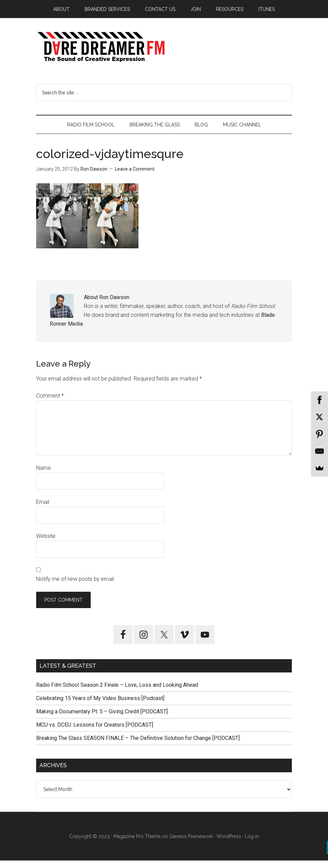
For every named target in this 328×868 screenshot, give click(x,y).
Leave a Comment (135, 176)
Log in (252, 843)
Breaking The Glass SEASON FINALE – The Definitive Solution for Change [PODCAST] (138, 746)
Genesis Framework (191, 843)
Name (43, 475)
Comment (50, 403)
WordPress (229, 843)
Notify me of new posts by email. (76, 586)
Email (43, 509)
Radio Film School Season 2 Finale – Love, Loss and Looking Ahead (117, 692)
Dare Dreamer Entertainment (164, 51)
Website (46, 544)
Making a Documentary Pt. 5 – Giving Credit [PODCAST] (102, 719)
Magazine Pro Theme (137, 843)
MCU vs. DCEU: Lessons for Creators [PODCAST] (95, 732)
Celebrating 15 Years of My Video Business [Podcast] (100, 706)
